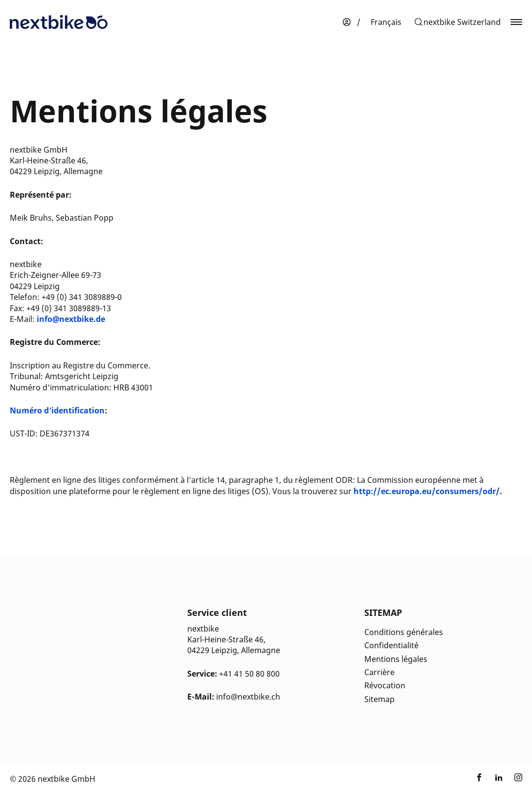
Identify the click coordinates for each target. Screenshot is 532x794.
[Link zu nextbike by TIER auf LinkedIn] (499, 779)
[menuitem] (386, 22)
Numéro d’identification (57, 410)
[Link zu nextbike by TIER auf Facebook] (479, 779)
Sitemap (379, 699)
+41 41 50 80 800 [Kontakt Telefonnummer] (249, 674)
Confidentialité (391, 645)
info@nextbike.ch (248, 697)
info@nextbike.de (71, 319)
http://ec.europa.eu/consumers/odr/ (427, 491)
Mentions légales (396, 659)
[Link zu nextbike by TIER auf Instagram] (518, 779)
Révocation (385, 685)
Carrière (379, 672)
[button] (457, 22)
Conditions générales (404, 632)
